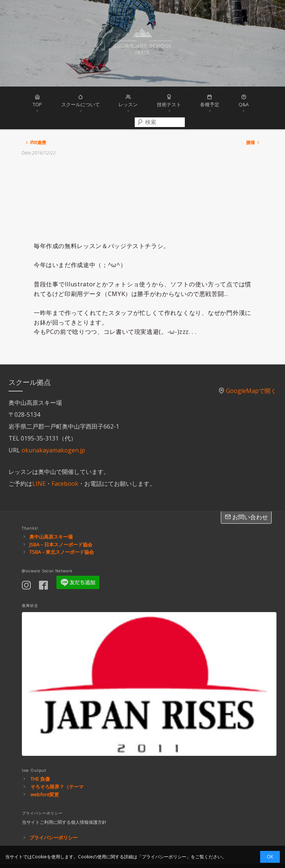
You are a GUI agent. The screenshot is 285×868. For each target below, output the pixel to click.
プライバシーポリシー (53, 813)
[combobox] (271, 103)
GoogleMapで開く (251, 365)
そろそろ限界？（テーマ (57, 762)
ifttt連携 (35, 118)
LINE (39, 458)
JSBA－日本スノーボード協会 (61, 519)
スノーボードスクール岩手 (142, 43)
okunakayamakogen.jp (53, 425)
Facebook (65, 458)
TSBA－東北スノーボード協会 (62, 527)
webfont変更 (45, 769)
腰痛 (253, 118)
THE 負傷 (40, 754)
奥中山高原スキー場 (51, 511)
